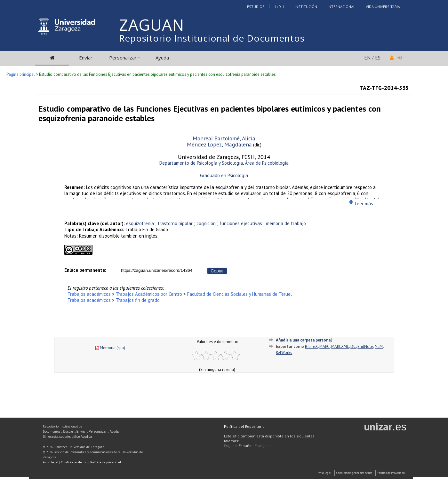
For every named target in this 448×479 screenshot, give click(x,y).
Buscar (68, 432)
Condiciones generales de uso (354, 473)
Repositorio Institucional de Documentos (212, 38)
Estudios (256, 7)
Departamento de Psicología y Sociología (201, 163)
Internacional (341, 7)
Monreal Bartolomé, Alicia (224, 138)
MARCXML (340, 346)
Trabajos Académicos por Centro (149, 294)
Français (262, 446)
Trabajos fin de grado (138, 300)
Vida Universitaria (383, 7)
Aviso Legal (324, 473)
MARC (324, 346)
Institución (306, 7)
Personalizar (123, 58)
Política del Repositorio (244, 426)
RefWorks (284, 353)
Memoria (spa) (110, 348)
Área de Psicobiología (267, 163)
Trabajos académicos (89, 294)
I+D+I (280, 7)
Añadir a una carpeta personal (304, 340)
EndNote (365, 346)
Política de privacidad (106, 462)
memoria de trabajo (286, 223)
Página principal (21, 74)
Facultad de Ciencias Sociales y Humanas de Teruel (240, 294)
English (230, 446)
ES (378, 58)
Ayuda (162, 58)
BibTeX (311, 346)
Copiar (217, 271)
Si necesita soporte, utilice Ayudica (68, 437)
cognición (206, 223)
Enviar (86, 58)
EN (367, 58)
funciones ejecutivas (241, 223)
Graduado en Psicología (224, 175)
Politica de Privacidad (391, 473)
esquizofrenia (140, 223)
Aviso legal (51, 462)
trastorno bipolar (175, 223)
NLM (379, 346)
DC (353, 346)
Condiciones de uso (74, 462)
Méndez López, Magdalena (219, 144)
